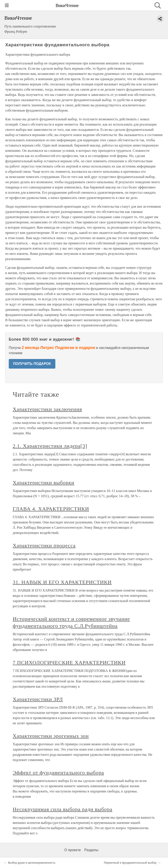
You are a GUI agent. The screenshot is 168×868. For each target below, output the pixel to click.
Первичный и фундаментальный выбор (130, 863)
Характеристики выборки (44, 483)
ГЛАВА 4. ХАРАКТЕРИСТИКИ (51, 509)
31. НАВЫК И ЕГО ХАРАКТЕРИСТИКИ (62, 582)
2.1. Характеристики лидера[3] (50, 446)
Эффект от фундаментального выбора (58, 773)
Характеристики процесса (44, 545)
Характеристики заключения (47, 409)
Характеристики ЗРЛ (38, 699)
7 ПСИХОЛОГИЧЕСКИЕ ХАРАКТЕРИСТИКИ (69, 663)
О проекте (73, 850)
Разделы (91, 850)
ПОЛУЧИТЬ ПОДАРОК (32, 364)
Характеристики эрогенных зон (51, 736)
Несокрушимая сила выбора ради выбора (63, 809)
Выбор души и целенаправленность (32, 863)
